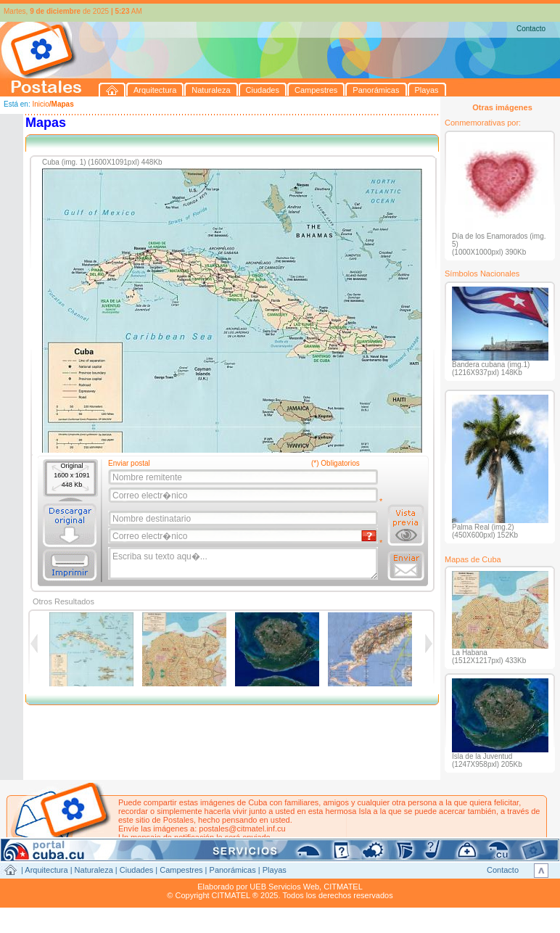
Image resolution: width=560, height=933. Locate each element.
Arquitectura (46, 870)
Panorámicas (233, 870)
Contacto (531, 29)
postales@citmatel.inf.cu (242, 829)
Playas (275, 870)
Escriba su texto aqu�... (244, 564)
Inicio (40, 104)
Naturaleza (94, 870)
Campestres (181, 870)
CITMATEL (343, 887)
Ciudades (136, 870)
